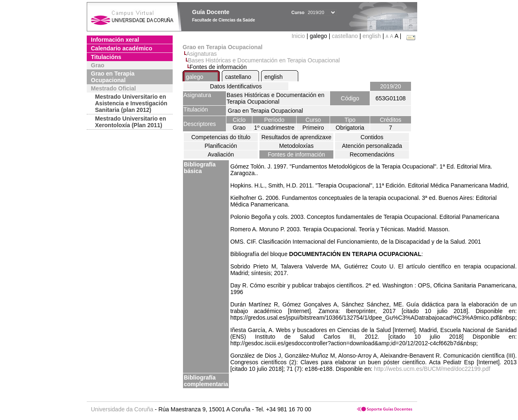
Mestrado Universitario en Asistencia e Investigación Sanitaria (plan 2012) (131, 103)
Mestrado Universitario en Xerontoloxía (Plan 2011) (131, 122)
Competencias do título (221, 137)
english (372, 36)
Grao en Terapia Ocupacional (113, 77)
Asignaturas (202, 54)
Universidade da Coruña (122, 409)
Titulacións (106, 57)
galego (195, 77)
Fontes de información (296, 154)
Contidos (372, 137)
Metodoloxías (296, 146)
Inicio (299, 36)
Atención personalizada (372, 146)
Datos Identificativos (236, 86)
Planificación (221, 146)
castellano (345, 36)
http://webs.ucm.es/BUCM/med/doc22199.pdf (432, 369)
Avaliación (221, 154)
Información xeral (115, 40)
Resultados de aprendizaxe (297, 137)
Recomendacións (372, 154)
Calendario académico (122, 48)
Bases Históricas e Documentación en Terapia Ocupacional (264, 60)
